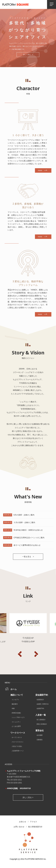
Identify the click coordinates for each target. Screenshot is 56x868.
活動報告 (40, 740)
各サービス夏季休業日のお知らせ (27, 545)
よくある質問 (16, 726)
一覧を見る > (28, 557)
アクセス (33, 822)
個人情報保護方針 (35, 827)
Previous (20, 654)
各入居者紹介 (41, 720)
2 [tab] (26, 63)
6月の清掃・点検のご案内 (24, 515)
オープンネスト (17, 737)
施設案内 (15, 704)
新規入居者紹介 (42, 724)
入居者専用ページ (18, 751)
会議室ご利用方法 (43, 704)
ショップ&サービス (18, 717)
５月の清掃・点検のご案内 (24, 522)
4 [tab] (35, 63)
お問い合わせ (19, 827)
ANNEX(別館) (16, 713)
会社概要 (40, 735)
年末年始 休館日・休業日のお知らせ (28, 530)
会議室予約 (40, 708)
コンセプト (15, 700)
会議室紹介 (40, 700)
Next (36, 654)
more (40, 170)
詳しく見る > (28, 55)
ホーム (11, 689)
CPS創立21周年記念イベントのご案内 (29, 538)
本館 (13, 708)
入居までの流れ (17, 746)
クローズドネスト (18, 742)
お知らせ (23, 822)
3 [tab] (30, 63)
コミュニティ (16, 722)
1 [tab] (21, 63)
